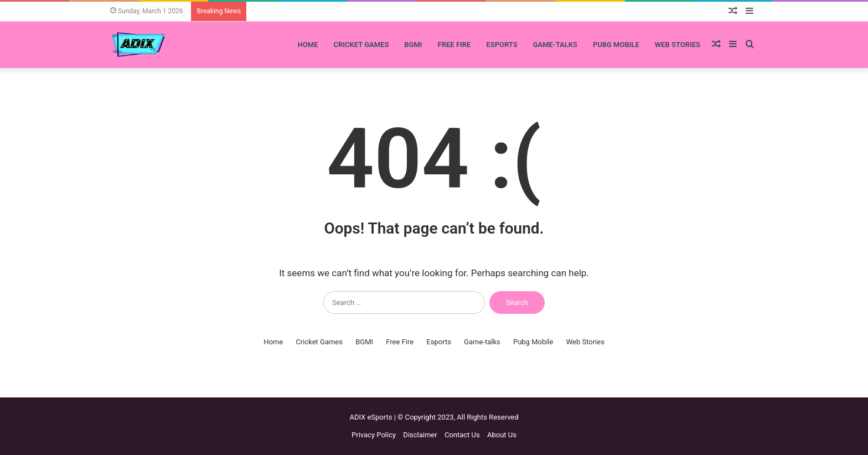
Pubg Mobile (616, 45)
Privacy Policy (374, 435)
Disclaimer (420, 435)
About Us (502, 435)
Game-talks (555, 45)
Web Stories (678, 45)
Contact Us (462, 435)
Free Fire (454, 45)
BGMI (413, 45)
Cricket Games (361, 45)
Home (308, 45)
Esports (502, 45)
